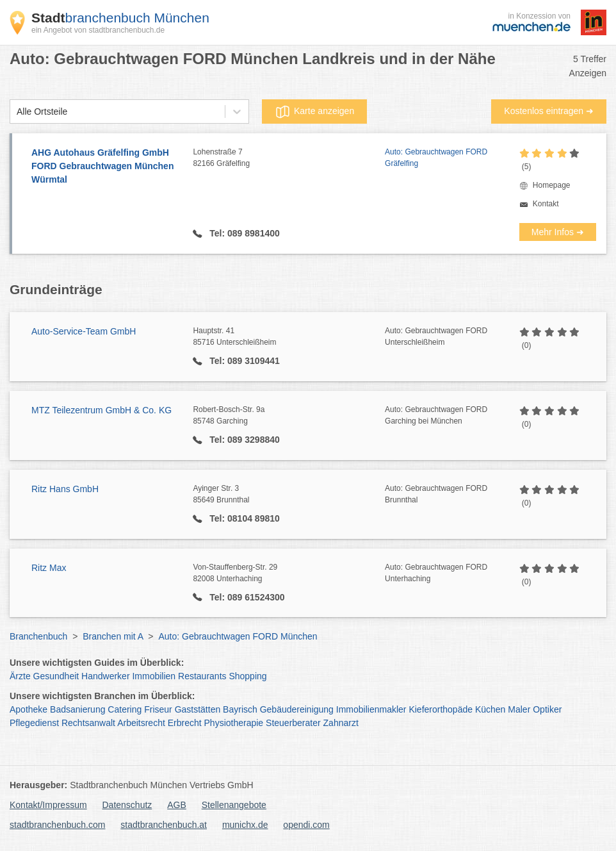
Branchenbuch (38, 636)
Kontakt (546, 204)
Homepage (552, 185)
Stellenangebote (234, 805)
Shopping (247, 676)
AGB (177, 805)
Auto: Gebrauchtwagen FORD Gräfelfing (436, 158)
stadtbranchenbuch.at (164, 825)
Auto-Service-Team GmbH (84, 331)
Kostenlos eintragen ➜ (549, 111)
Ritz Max (49, 568)
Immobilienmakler (371, 709)
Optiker (547, 709)
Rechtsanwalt (88, 723)
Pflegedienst (34, 723)
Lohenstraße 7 (289, 158)
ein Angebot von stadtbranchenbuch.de (98, 30)
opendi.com (306, 825)
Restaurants (202, 676)
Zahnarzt (341, 723)
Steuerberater (293, 723)
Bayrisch (240, 709)
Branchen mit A (113, 636)
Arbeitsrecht (141, 723)
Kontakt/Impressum (48, 805)
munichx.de (245, 825)
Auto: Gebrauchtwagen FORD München (238, 636)
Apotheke (28, 709)
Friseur (158, 709)
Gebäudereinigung (297, 709)
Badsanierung (77, 709)
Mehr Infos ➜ (558, 232)
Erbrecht (185, 723)
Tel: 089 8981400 (243, 233)
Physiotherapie (234, 723)
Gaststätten (198, 709)
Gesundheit (56, 676)
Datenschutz (127, 805)
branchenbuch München (120, 18)
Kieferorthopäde (441, 709)
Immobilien (154, 676)
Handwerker (105, 676)
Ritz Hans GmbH (65, 489)
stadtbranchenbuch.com (57, 825)
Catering (125, 709)
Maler (519, 709)
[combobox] (17, 112)
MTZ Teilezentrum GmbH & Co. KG (101, 410)
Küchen (490, 709)
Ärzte (20, 676)
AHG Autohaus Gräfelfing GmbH (106, 167)
